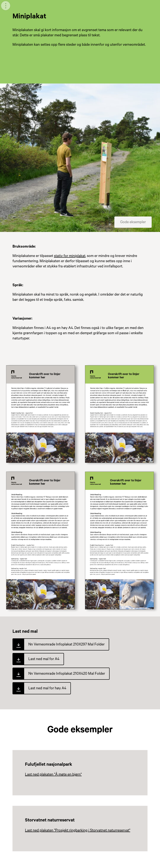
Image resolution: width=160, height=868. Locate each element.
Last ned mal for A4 (44, 659)
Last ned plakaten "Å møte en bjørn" (53, 775)
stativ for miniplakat (70, 256)
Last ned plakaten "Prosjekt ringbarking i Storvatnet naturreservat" (78, 831)
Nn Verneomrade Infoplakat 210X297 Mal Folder (66, 645)
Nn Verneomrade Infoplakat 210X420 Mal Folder (67, 674)
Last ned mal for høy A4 (47, 689)
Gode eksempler (133, 223)
